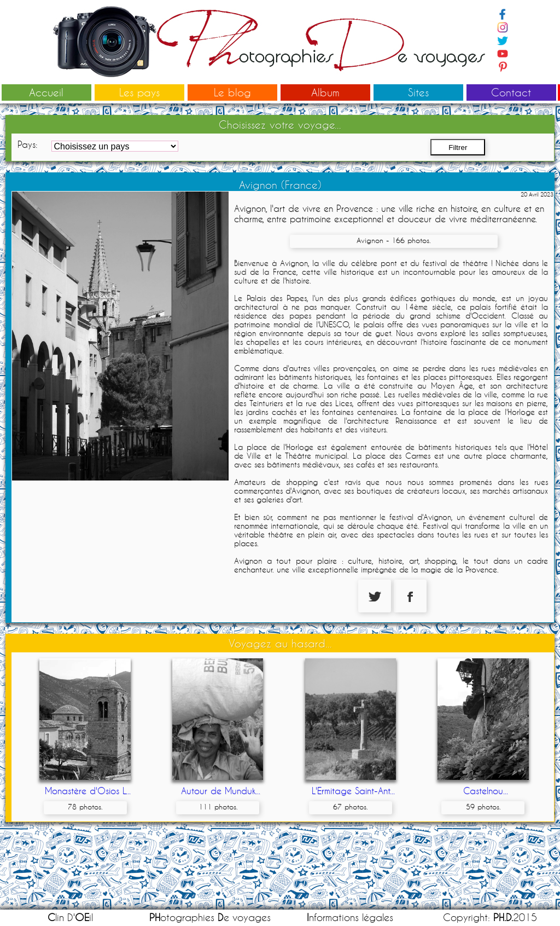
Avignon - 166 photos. (393, 240)
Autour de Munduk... (221, 791)
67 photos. (350, 807)
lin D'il (70, 918)
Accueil (46, 92)
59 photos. (483, 807)
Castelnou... (486, 791)
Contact (511, 92)
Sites (418, 92)
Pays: (27, 144)
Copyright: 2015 (490, 918)
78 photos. (85, 807)
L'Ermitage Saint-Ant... (353, 791)
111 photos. (218, 807)
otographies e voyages (210, 918)
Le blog (232, 92)
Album (325, 92)
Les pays (139, 92)
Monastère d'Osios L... (88, 791)
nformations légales (350, 918)
